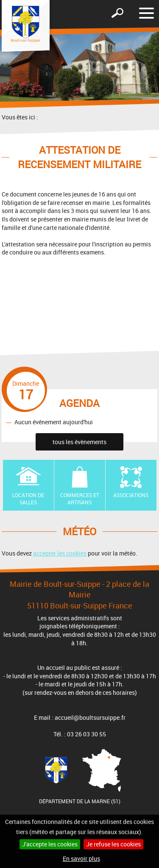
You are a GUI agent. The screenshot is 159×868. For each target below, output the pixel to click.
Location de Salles (28, 499)
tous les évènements (79, 442)
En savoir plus (81, 858)
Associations (131, 495)
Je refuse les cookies (113, 844)
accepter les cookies (60, 553)
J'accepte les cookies (50, 844)
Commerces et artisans (80, 499)
